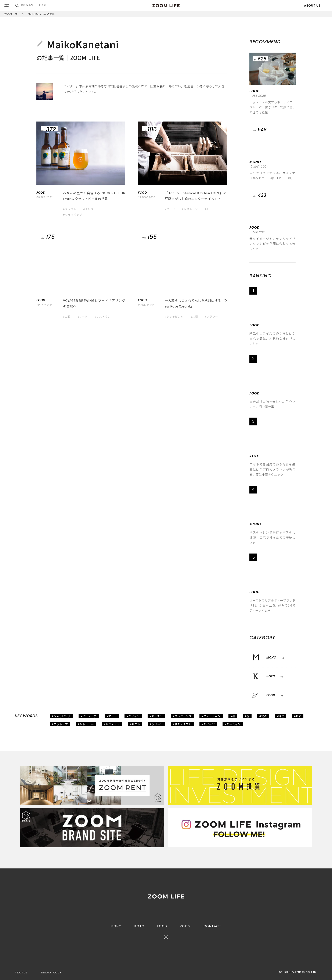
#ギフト (135, 724)
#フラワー (212, 317)
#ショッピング (73, 215)
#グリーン (156, 724)
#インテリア (89, 716)
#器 (247, 716)
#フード (170, 209)
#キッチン (156, 716)
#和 (207, 209)
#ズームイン (233, 724)
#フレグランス (182, 716)
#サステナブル (182, 724)
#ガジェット (112, 724)
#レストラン (190, 209)
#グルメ (88, 209)
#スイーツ (208, 724)
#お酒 (67, 317)
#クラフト (70, 209)
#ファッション (211, 716)
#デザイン (133, 716)
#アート (112, 716)
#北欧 (263, 716)
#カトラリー (86, 724)
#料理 (280, 716)
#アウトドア (60, 724)
